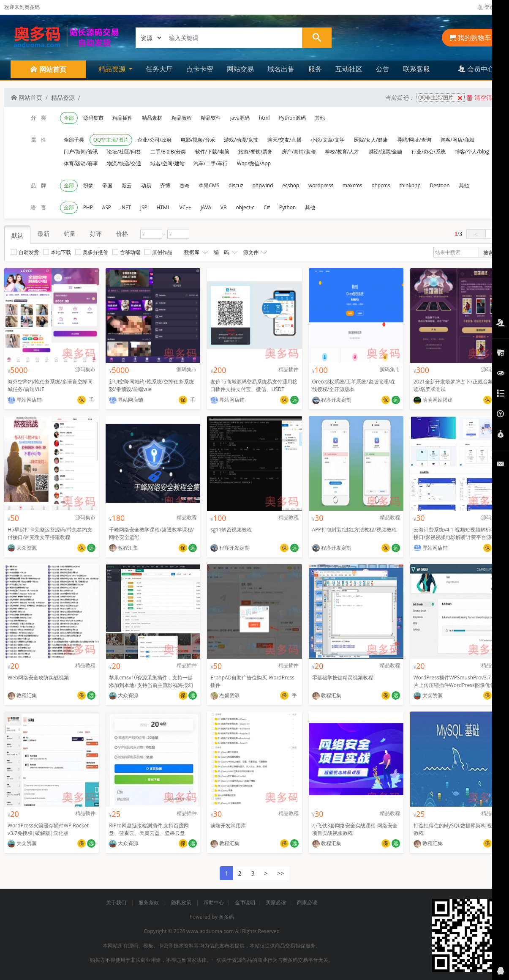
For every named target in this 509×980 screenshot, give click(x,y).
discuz (236, 185)
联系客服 (416, 69)
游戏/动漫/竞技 (241, 140)
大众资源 (22, 548)
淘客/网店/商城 (458, 140)
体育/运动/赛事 (81, 163)
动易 (146, 185)
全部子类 (74, 140)
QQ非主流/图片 (441, 98)
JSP (144, 207)
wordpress (321, 185)
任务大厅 (159, 69)
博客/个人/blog (472, 152)
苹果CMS (209, 185)
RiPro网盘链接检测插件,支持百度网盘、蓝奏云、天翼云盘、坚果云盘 (149, 829)
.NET (126, 207)
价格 (122, 234)
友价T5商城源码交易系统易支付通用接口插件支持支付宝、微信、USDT (254, 385)
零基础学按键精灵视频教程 (343, 678)
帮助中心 (214, 902)
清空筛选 (482, 97)
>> (281, 873)
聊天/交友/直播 (284, 140)
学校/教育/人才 (342, 152)
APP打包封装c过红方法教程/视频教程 (354, 530)
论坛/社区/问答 (124, 152)
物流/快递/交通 (124, 163)
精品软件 (211, 118)
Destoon (440, 185)
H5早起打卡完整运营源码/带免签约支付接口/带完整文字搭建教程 (50, 533)
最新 (44, 234)
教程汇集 (124, 548)
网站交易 (240, 69)
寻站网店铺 (25, 400)
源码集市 (93, 118)
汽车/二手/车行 (211, 163)
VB (224, 207)
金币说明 (245, 902)
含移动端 (126, 252)
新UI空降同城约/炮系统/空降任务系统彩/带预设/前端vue (151, 385)
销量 (70, 234)
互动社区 (349, 69)
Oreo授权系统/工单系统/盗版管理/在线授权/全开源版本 (354, 385)
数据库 (195, 252)
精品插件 (122, 118)
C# (267, 207)
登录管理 (491, 7)
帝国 (107, 185)
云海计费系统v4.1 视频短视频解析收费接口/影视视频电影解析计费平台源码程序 (457, 537)
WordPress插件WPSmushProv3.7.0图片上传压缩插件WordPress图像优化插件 (457, 685)
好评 (96, 234)
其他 (320, 118)
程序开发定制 (332, 400)
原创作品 (158, 252)
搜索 (488, 253)
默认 (17, 235)
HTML (163, 207)
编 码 (225, 252)
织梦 (88, 185)
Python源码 (292, 118)
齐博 (165, 185)
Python (287, 207)
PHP (88, 207)
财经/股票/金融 (385, 152)
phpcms (381, 185)
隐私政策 (182, 902)
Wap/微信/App (254, 163)
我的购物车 (470, 38)
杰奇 (185, 185)
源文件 (254, 252)
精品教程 (182, 118)
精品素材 (152, 118)
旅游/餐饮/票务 (255, 152)
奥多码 (226, 917)
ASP (107, 207)
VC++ (185, 207)
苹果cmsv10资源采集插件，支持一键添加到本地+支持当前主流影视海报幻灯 (151, 685)
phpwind (263, 185)
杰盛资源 (225, 695)
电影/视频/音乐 (198, 140)
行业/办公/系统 (429, 152)
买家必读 (276, 902)
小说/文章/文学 (328, 140)
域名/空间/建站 (167, 163)
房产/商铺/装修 (299, 152)
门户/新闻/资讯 (81, 152)
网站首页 (27, 97)
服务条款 (149, 902)
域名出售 (281, 69)
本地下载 (57, 252)
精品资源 (63, 97)
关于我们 (117, 902)
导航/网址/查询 (414, 140)
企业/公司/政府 (154, 140)
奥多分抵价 (92, 252)
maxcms (352, 185)
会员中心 (476, 69)
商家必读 (307, 902)
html (264, 118)
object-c (245, 207)
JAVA (206, 207)
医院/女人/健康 (371, 140)
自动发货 (25, 252)
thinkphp (410, 185)
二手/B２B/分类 (168, 152)
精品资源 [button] (113, 69)
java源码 (240, 118)
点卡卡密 (200, 69)
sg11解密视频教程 (231, 530)
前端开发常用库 (228, 825)
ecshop (291, 185)
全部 (69, 118)
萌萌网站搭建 (433, 400)
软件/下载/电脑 (212, 152)
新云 (127, 185)
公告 (383, 69)
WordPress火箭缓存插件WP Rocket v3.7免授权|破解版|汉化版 (48, 829)
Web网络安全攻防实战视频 (38, 678)
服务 (315, 69)
